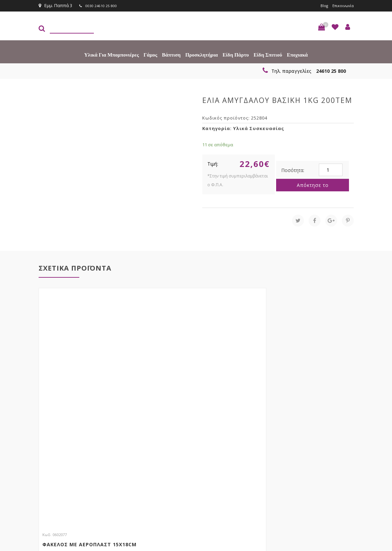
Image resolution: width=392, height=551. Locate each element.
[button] (322, 26)
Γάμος (150, 54)
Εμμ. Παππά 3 (55, 5)
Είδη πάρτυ (236, 54)
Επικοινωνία (341, 5)
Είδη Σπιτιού (268, 54)
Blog (319, 5)
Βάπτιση (171, 54)
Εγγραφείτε (336, 448)
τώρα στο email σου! (125, 436)
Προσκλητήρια (202, 54)
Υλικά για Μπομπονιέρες (112, 54)
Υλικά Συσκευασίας (259, 128)
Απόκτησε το (313, 184)
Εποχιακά (297, 54)
